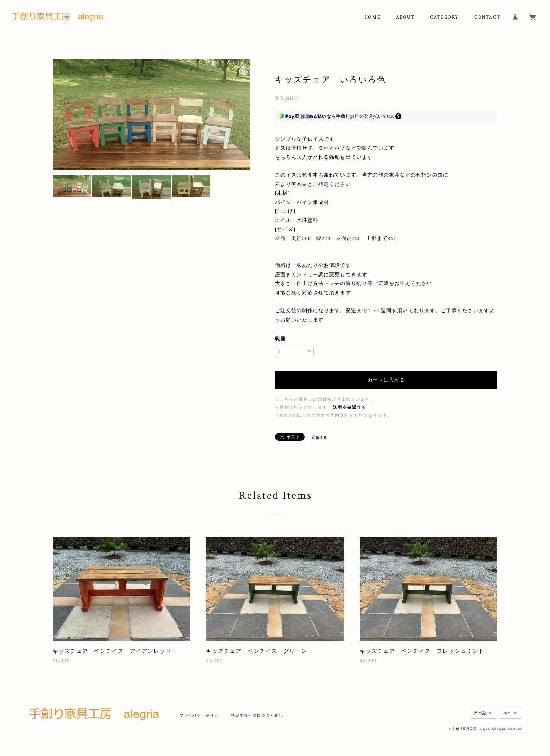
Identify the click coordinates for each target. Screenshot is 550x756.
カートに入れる (386, 380)
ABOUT (405, 17)
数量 (280, 339)
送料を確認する (350, 407)
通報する (319, 437)
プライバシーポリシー (201, 715)
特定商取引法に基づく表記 (257, 715)
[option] (151, 115)
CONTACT (487, 17)
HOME (373, 17)
